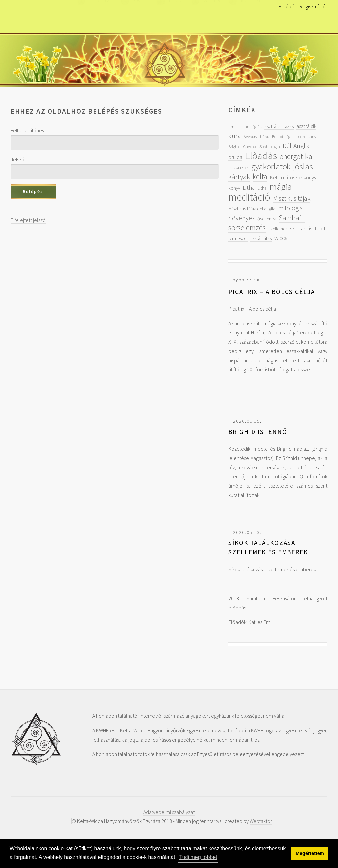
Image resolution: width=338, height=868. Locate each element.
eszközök (238, 167)
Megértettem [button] (310, 853)
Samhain (292, 218)
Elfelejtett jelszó (28, 220)
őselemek (267, 219)
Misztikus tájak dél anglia (252, 209)
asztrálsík (306, 126)
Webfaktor (261, 821)
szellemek (278, 229)
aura (235, 136)
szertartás (301, 228)
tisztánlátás (261, 238)
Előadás (261, 156)
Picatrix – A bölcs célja (272, 292)
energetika (296, 156)
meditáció (249, 197)
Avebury (251, 136)
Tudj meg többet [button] (198, 857)
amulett (235, 126)
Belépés (287, 6)
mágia (281, 186)
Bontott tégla (283, 136)
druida (235, 157)
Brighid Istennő (258, 432)
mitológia (290, 208)
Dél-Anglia (296, 145)
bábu (265, 136)
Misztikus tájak (292, 198)
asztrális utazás (279, 126)
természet (238, 238)
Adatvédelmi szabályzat (169, 812)
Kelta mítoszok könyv (293, 177)
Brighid (235, 146)
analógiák (253, 126)
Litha (249, 187)
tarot (320, 228)
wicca (281, 238)
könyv (234, 188)
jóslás (303, 166)
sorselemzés (247, 228)
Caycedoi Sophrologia (262, 146)
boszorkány (306, 136)
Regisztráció (313, 6)
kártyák (239, 177)
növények (242, 218)
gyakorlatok (271, 166)
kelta (260, 176)
